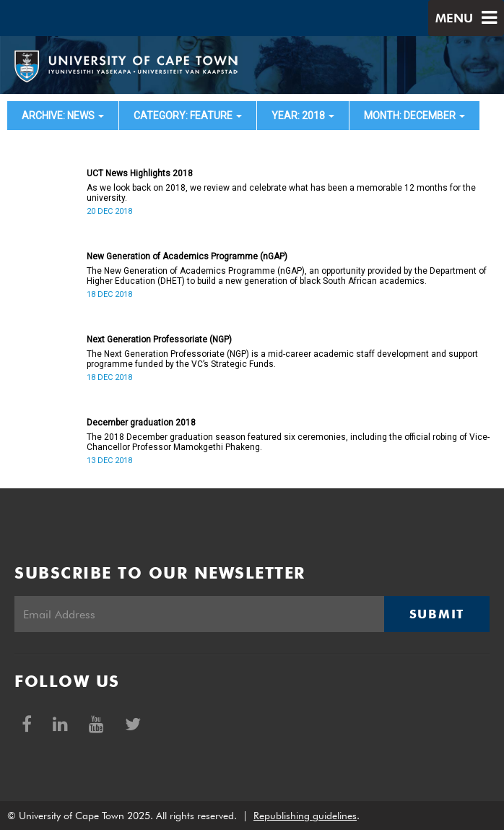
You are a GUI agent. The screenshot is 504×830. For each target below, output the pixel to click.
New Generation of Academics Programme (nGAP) (187, 256)
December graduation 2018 (141, 423)
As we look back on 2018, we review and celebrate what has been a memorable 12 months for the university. (281, 193)
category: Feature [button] (188, 116)
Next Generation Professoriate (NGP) (159, 340)
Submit (437, 614)
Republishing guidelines (305, 816)
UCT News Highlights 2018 (140, 173)
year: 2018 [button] (303, 116)
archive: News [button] (63, 116)
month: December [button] (414, 116)
